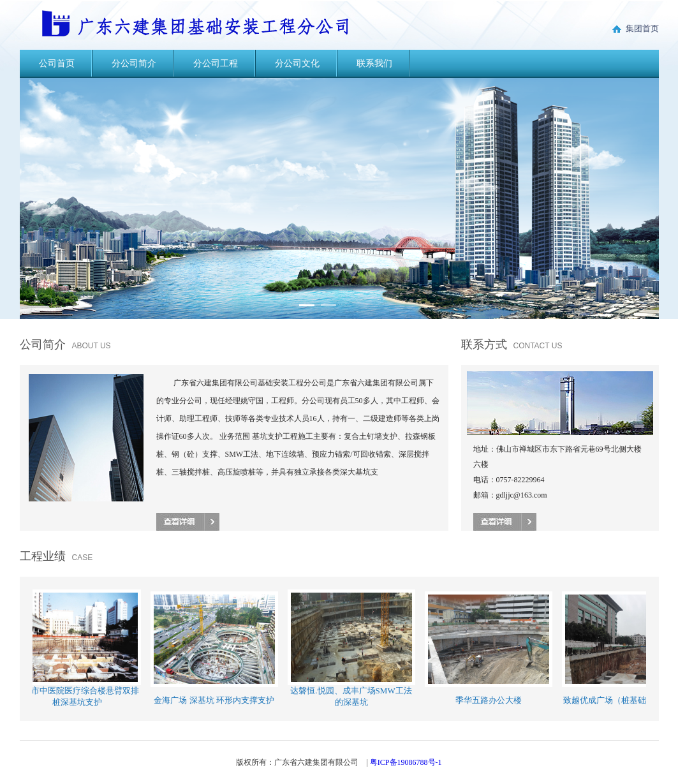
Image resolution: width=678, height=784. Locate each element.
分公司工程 (216, 63)
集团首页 (635, 28)
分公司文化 (297, 63)
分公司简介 (134, 63)
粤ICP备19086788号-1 (406, 762)
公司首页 (57, 63)
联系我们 (374, 63)
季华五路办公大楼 (490, 700)
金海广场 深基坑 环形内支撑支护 (215, 700)
